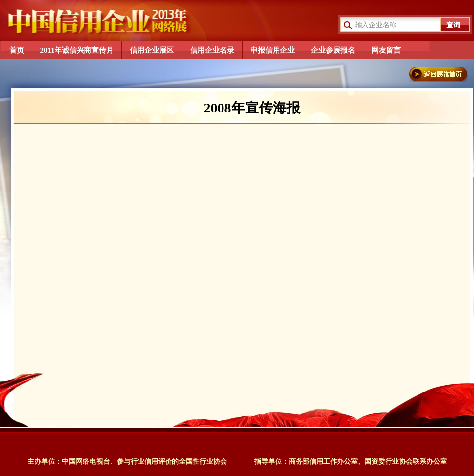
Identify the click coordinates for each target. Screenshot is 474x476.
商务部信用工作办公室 (323, 462)
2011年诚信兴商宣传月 (77, 50)
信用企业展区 (152, 50)
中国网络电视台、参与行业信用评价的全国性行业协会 (144, 462)
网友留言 (386, 50)
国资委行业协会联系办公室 (406, 462)
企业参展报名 (333, 50)
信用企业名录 (212, 50)
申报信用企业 (273, 50)
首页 (17, 50)
